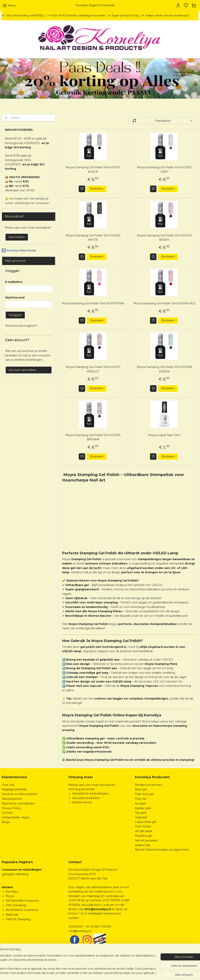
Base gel (141, 789)
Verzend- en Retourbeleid (19, 794)
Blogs (6, 822)
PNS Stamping (16, 905)
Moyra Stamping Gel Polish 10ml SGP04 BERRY (164, 238)
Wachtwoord (15, 298)
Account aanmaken (23, 370)
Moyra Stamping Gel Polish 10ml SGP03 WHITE (93, 238)
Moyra (10, 896)
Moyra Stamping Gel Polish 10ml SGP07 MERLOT (93, 369)
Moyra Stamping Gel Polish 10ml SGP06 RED (164, 304)
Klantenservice (12, 799)
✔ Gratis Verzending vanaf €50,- (23, 15)
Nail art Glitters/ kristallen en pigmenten (162, 850)
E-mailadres (14, 282)
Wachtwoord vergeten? (21, 326)
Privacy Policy (11, 808)
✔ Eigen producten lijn (124, 15)
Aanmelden (17, 237)
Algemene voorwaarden (18, 803)
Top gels (141, 813)
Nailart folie (143, 845)
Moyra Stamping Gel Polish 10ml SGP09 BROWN (93, 437)
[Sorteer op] (162, 121)
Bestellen (97, 189)
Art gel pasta (144, 831)
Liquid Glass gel (146, 822)
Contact (7, 813)
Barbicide (12, 915)
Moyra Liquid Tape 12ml (164, 435)
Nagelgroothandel (14, 789)
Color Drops (143, 826)
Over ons (8, 785)
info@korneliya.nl (80, 931)
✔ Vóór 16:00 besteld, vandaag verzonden (77, 15)
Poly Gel (141, 799)
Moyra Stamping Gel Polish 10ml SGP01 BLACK (93, 169)
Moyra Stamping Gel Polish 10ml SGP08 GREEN (164, 369)
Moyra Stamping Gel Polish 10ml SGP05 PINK (93, 304)
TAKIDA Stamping (18, 919)
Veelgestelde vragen (16, 817)
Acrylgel (140, 803)
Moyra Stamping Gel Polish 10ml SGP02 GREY (164, 169)
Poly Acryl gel (144, 794)
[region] (74, 965)
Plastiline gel (144, 836)
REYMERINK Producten (22, 901)
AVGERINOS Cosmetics (22, 910)
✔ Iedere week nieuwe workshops (165, 15)
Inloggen (15, 315)
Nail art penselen (146, 840)
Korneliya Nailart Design (19, 251)
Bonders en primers (148, 785)
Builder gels (143, 808)
